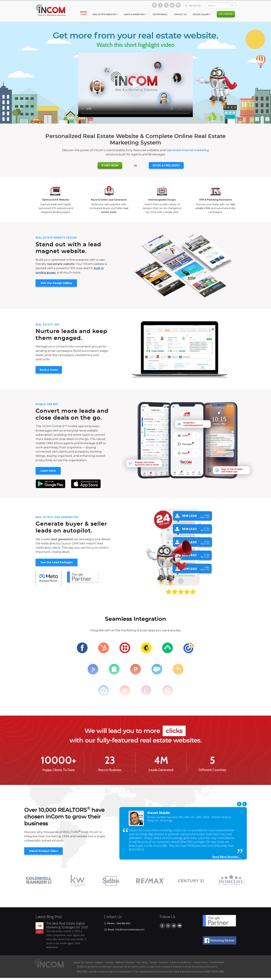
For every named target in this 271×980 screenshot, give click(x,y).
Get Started (226, 14)
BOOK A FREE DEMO (166, 165)
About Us (79, 962)
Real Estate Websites (104, 14)
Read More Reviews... (227, 857)
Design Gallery (201, 14)
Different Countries (212, 770)
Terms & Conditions (181, 962)
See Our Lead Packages (57, 562)
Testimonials (160, 14)
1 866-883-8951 (194, 6)
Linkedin (172, 5)
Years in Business (110, 770)
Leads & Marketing (134, 14)
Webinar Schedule (125, 962)
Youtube (178, 5)
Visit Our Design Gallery (56, 283)
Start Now (110, 165)
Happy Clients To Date (59, 770)
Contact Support (94, 962)
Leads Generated (161, 770)
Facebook (160, 5)
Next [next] (245, 804)
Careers (153, 962)
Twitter (166, 5)
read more (52, 947)
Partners (164, 962)
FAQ (138, 962)
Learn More (48, 471)
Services (109, 962)
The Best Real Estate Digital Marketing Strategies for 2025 (67, 925)
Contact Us (180, 14)
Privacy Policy (200, 962)
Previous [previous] (239, 804)
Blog (154, 5)
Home (84, 14)
